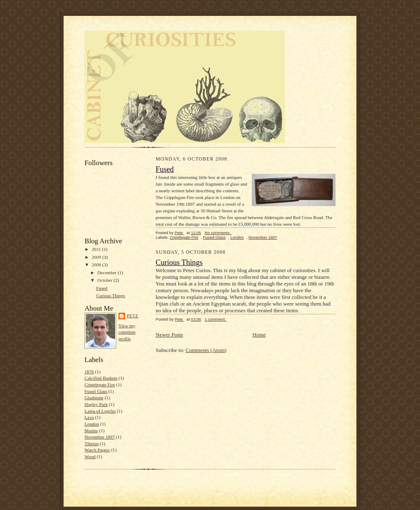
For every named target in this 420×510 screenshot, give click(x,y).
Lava (89, 417)
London (92, 424)
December (108, 273)
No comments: (218, 233)
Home (259, 335)
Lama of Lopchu (100, 411)
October (106, 280)
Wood (90, 456)
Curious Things (111, 296)
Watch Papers (97, 450)
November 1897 (100, 437)
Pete (133, 316)
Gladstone (94, 398)
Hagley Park (96, 404)
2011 (97, 249)
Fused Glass (96, 391)
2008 (97, 265)
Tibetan (92, 444)
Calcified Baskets (101, 378)
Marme (91, 431)
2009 (97, 257)
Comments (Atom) (206, 350)
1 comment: (216, 319)
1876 (89, 372)
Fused (102, 288)
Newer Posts (169, 335)
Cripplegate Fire (100, 385)
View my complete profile (127, 332)
